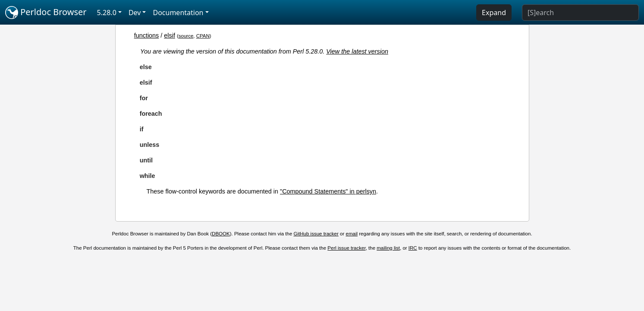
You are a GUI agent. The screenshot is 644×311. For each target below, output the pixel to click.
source (186, 36)
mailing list (388, 248)
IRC (413, 248)
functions (147, 35)
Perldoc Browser (46, 13)
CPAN (203, 36)
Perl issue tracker (346, 248)
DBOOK (221, 234)
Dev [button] (135, 13)
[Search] (580, 13)
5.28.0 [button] (107, 13)
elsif (170, 35)
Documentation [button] (178, 13)
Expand (494, 13)
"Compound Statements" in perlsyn (328, 191)
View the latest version (357, 51)
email (352, 234)
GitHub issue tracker (316, 234)
